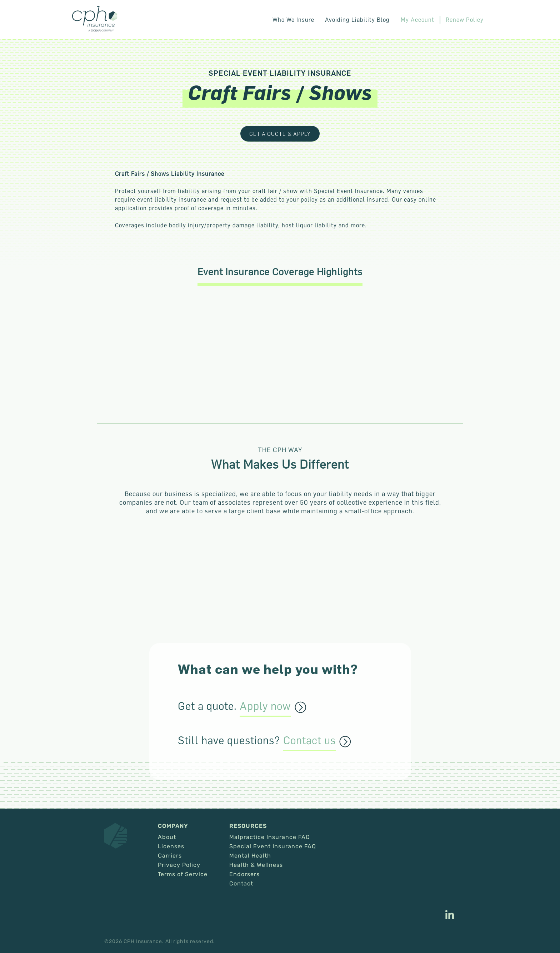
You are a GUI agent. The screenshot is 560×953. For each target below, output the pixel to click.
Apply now (265, 706)
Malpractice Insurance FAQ (270, 837)
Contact (241, 884)
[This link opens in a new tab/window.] (450, 915)
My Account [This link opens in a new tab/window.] (417, 20)
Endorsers (244, 874)
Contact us (309, 741)
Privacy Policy (179, 865)
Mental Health (250, 856)
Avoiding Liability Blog (358, 20)
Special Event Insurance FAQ (273, 846)
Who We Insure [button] (294, 20)
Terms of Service (183, 874)
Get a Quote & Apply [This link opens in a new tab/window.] (280, 134)
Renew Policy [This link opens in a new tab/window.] (465, 20)
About (167, 837)
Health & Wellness (256, 865)
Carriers (170, 856)
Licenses (171, 846)
